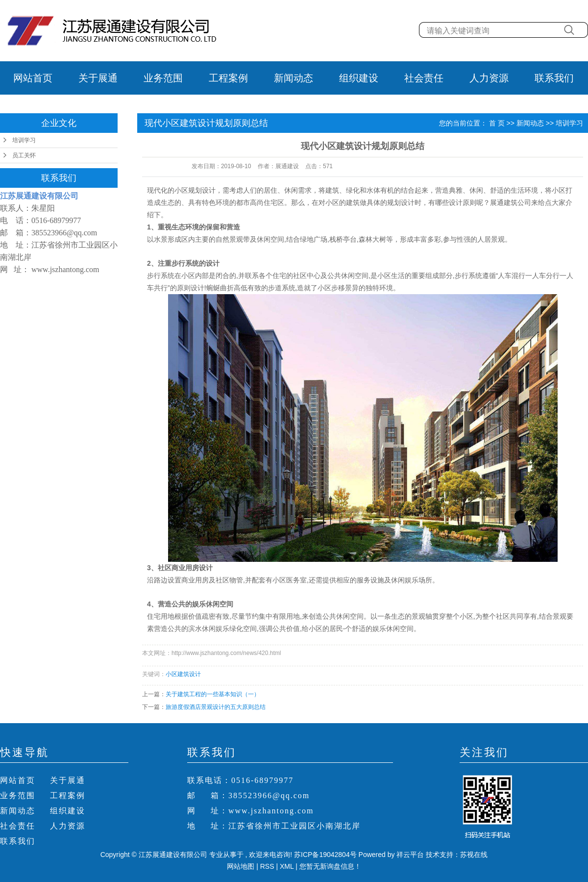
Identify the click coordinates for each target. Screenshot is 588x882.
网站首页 (33, 78)
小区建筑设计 (183, 674)
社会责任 (424, 78)
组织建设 (359, 78)
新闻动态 (294, 78)
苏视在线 (474, 855)
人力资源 (489, 78)
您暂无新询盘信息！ (330, 866)
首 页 (497, 123)
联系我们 (554, 78)
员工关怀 (24, 155)
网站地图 (242, 866)
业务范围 (163, 78)
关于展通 (98, 78)
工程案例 (228, 78)
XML (287, 866)
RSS (267, 866)
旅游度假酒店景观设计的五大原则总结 (216, 707)
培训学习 (24, 140)
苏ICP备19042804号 (325, 855)
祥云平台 (410, 855)
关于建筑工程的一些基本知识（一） (213, 694)
